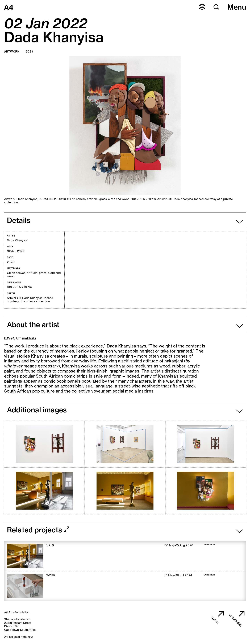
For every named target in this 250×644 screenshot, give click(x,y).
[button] (202, 7)
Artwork (12, 51)
